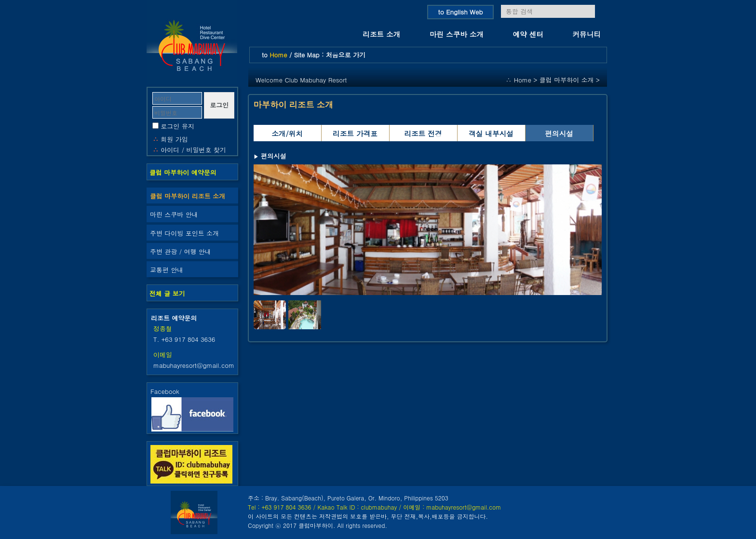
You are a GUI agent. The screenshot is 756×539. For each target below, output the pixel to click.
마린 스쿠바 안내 (174, 214)
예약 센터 (528, 34)
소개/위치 (287, 133)
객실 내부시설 (491, 133)
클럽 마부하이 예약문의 (183, 172)
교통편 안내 (167, 270)
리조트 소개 (381, 34)
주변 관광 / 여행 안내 (181, 251)
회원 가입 (174, 139)
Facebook (192, 409)
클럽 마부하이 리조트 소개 (188, 196)
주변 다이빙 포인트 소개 (184, 233)
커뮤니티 (587, 34)
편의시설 (559, 133)
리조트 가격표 (355, 133)
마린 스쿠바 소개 (457, 34)
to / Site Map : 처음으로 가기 (314, 55)
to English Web (461, 12)
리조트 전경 (423, 133)
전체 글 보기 (167, 293)
